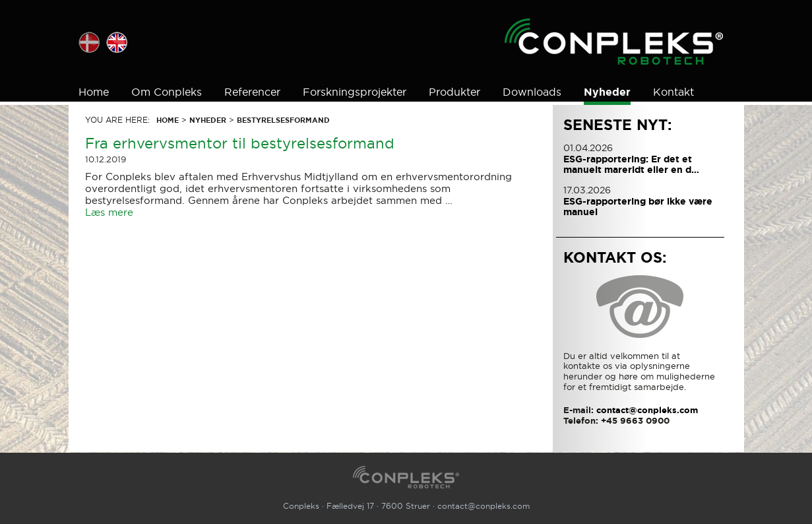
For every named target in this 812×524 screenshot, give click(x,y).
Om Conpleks (167, 92)
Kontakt (673, 92)
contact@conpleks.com (484, 506)
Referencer (252, 92)
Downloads (532, 92)
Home (94, 92)
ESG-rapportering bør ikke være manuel (638, 207)
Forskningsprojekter (355, 92)
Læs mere (109, 212)
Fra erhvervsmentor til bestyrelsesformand (240, 143)
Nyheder (607, 92)
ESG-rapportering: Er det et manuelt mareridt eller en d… (631, 164)
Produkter (454, 92)
